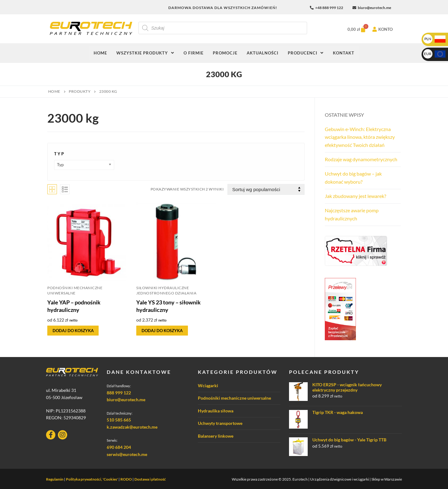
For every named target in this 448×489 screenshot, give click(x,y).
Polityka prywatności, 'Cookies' (92, 479)
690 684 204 (119, 447)
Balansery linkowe (216, 436)
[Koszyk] (355, 29)
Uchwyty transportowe (220, 423)
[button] (145, 53)
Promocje (225, 53)
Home (100, 53)
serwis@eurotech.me (127, 454)
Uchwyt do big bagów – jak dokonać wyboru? (353, 178)
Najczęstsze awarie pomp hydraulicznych (352, 214)
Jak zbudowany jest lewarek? (355, 196)
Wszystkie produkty (145, 53)
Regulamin (55, 479)
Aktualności (263, 53)
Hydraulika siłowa (216, 411)
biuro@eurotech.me (126, 400)
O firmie (194, 53)
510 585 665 (119, 420)
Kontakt (344, 53)
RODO (126, 479)
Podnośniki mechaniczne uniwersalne (234, 398)
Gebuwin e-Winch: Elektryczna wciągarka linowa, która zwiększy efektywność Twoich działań (360, 137)
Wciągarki (208, 386)
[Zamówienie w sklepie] (266, 189)
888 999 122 (119, 393)
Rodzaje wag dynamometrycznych (361, 159)
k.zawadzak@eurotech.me (132, 427)
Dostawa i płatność (150, 479)
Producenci (306, 53)
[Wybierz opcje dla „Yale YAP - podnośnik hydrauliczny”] (73, 331)
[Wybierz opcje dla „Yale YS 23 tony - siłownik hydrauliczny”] (162, 331)
